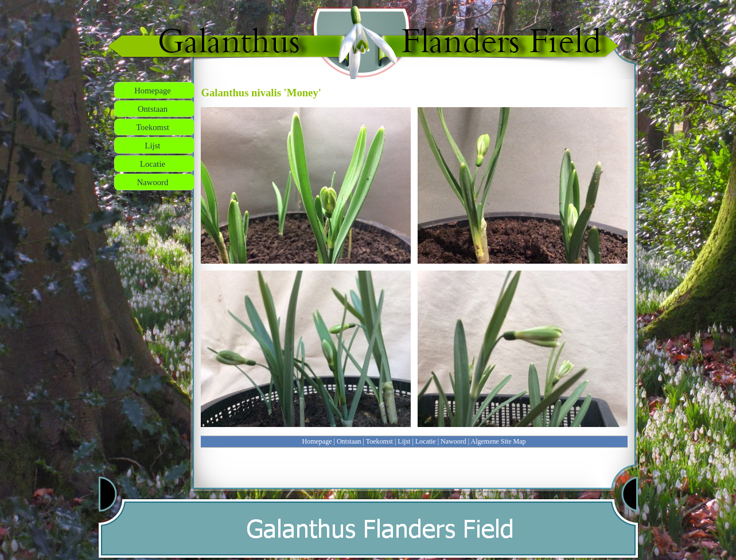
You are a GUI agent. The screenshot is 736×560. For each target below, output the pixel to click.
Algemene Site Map (499, 441)
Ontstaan (349, 441)
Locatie (426, 441)
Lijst (404, 441)
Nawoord (453, 441)
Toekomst (379, 441)
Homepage (317, 441)
